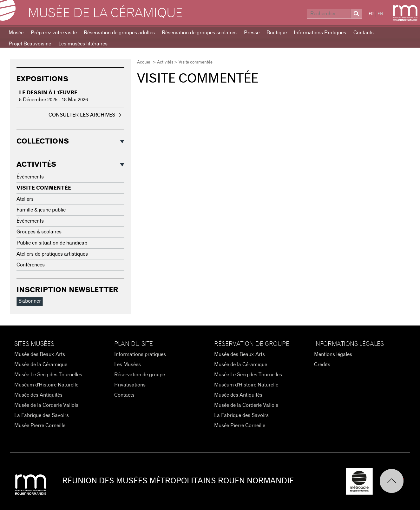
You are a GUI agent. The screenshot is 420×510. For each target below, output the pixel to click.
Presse (252, 33)
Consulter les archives (82, 115)
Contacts (364, 33)
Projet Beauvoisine (30, 44)
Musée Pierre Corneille (40, 426)
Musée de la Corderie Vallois (46, 405)
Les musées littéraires (83, 44)
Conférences (31, 265)
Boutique (277, 33)
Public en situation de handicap (52, 243)
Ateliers (25, 199)
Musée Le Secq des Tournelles (48, 375)
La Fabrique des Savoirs (42, 415)
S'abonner (30, 301)
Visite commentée (44, 188)
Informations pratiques (140, 354)
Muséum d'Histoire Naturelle (46, 385)
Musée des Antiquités (38, 395)
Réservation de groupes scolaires (199, 33)
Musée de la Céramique (105, 13)
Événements (30, 177)
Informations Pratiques (320, 33)
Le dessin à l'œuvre (48, 93)
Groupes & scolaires (39, 232)
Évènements (30, 221)
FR (371, 14)
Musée (16, 33)
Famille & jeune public (41, 210)
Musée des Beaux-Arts (40, 354)
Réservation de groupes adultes (119, 33)
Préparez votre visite (54, 33)
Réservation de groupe (140, 375)
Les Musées (128, 365)
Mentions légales (333, 354)
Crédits (322, 365)
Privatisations (130, 385)
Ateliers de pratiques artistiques (52, 254)
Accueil (144, 62)
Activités (165, 62)
